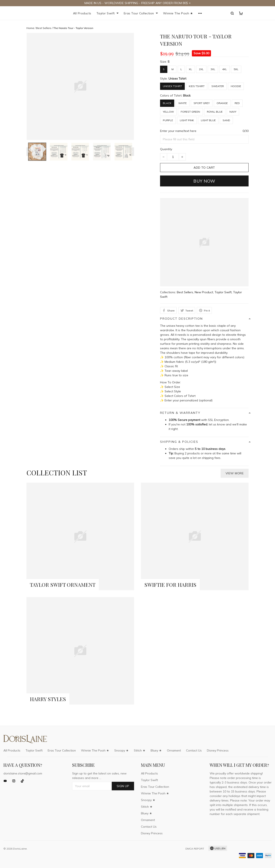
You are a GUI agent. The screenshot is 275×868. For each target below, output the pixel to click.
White (183, 103)
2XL (201, 69)
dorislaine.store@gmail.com (23, 773)
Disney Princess (218, 750)
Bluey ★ (156, 750)
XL (190, 69)
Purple (168, 120)
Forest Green (190, 112)
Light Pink (187, 120)
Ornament (174, 750)
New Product (204, 292)
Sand (226, 120)
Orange (222, 103)
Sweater (218, 86)
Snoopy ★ (121, 750)
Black (187, 95)
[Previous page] (29, 152)
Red (237, 103)
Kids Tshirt (197, 86)
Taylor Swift (108, 13)
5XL (236, 69)
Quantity (166, 149)
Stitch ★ (140, 750)
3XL (213, 69)
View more (235, 473)
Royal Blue (215, 112)
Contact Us (194, 750)
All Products (82, 13)
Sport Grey (202, 103)
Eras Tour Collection (141, 13)
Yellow (168, 112)
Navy (233, 112)
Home (30, 28)
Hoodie (236, 86)
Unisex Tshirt (177, 79)
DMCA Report (195, 849)
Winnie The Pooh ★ (178, 13)
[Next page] (132, 152)
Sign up (123, 786)
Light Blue (208, 120)
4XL (225, 69)
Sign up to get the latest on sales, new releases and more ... (99, 776)
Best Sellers (44, 28)
